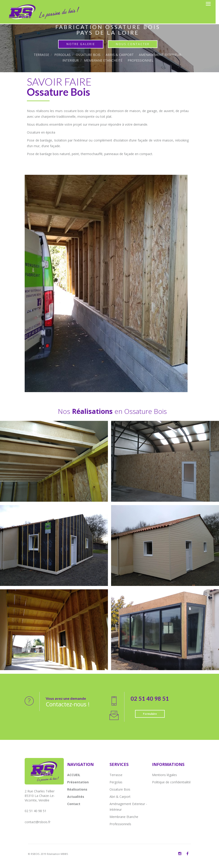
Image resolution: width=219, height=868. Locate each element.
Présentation (78, 782)
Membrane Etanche (124, 817)
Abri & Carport (120, 797)
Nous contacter (133, 44)
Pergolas (62, 55)
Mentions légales (164, 775)
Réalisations (77, 789)
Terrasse (41, 55)
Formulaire (150, 714)
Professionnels (120, 824)
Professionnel (140, 60)
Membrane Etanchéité (103, 60)
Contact (74, 804)
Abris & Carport (120, 55)
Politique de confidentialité (171, 782)
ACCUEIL (74, 775)
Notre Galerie (81, 44)
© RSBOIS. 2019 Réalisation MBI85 (48, 854)
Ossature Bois (88, 55)
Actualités (76, 797)
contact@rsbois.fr (38, 822)
